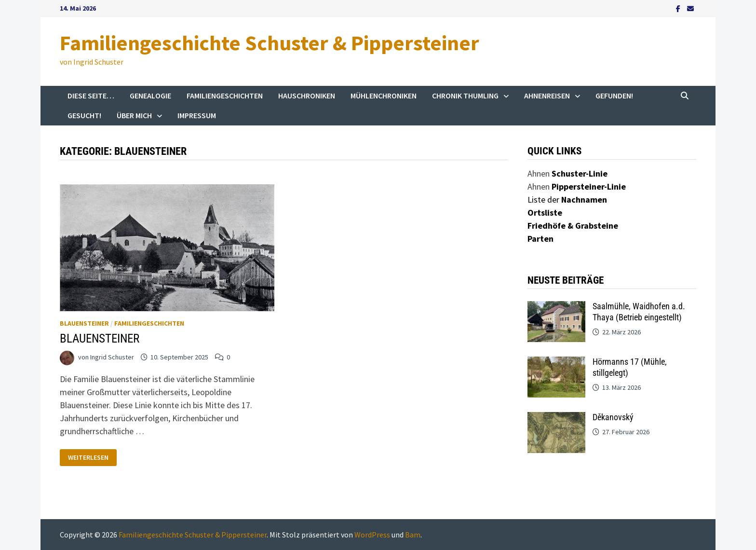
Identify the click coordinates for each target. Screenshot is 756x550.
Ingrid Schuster (112, 357)
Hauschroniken (307, 96)
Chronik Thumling (465, 96)
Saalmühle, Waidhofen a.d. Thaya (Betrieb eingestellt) (639, 312)
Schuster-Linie (580, 173)
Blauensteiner (84, 323)
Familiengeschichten (225, 96)
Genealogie (150, 96)
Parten (540, 239)
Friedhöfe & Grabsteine (573, 226)
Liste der (567, 199)
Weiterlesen (92, 455)
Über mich (134, 115)
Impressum (197, 115)
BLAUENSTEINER (100, 338)
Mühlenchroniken (384, 96)
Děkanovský (613, 417)
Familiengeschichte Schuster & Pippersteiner (270, 43)
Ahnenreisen (547, 96)
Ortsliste (545, 213)
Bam (413, 535)
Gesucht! (84, 115)
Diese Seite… (91, 96)
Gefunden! (614, 96)
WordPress (372, 535)
